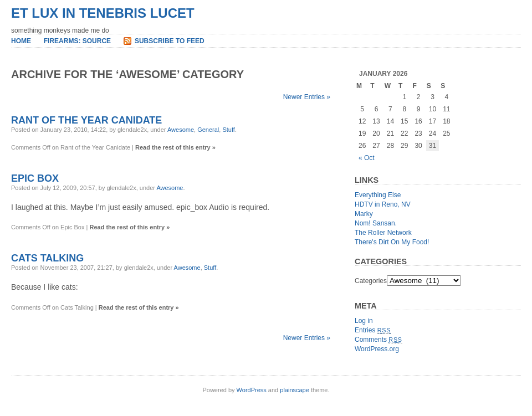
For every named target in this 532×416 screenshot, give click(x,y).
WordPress (252, 390)
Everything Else (378, 195)
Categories (371, 281)
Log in (364, 321)
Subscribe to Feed (170, 41)
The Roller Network (383, 233)
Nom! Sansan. (376, 223)
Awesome (181, 130)
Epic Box (35, 178)
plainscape (295, 390)
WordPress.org (377, 349)
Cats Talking (47, 258)
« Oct (367, 158)
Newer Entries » (307, 97)
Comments (378, 340)
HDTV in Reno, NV (383, 204)
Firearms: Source (77, 41)
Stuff (228, 130)
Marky (364, 214)
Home (21, 41)
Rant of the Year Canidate (86, 120)
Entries (373, 330)
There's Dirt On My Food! (392, 242)
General (208, 130)
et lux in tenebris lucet (103, 13)
